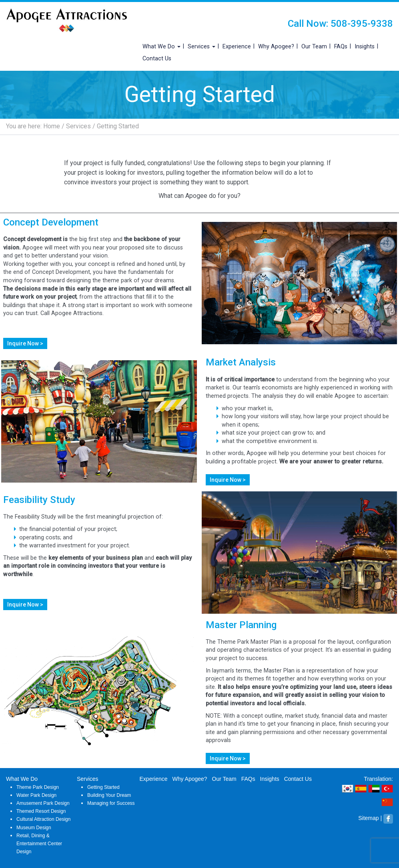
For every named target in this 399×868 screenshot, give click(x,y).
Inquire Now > (25, 343)
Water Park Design (36, 795)
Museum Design (34, 828)
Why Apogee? (276, 47)
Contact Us (157, 59)
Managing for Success (111, 803)
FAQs (341, 47)
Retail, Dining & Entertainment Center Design (39, 844)
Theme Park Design (38, 787)
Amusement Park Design (43, 803)
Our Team (314, 47)
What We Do (161, 47)
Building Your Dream (109, 795)
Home (52, 126)
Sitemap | (370, 818)
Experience (237, 47)
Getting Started (103, 787)
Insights (365, 47)
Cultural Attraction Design (43, 819)
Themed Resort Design (41, 811)
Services (202, 47)
